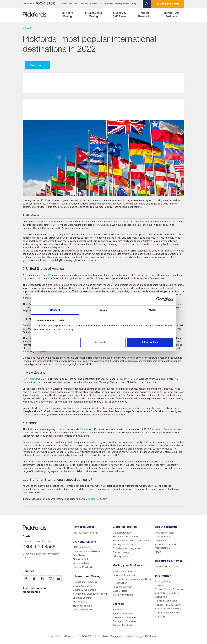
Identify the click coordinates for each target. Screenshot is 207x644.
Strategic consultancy (125, 545)
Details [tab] (103, 310)
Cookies (160, 586)
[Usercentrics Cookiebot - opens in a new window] (159, 299)
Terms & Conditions (166, 601)
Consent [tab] (55, 310)
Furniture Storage (122, 614)
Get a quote (38, 65)
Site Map (160, 617)
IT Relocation (120, 583)
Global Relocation (145, 15)
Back (28, 29)
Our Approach (163, 537)
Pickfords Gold (81, 560)
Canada (84, 430)
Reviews (73, 4)
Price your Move (81, 563)
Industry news (120, 557)
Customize (103, 342)
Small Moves (80, 556)
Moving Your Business (171, 15)
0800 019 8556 (46, 4)
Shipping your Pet (82, 598)
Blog (134, 4)
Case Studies (120, 591)
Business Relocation (124, 575)
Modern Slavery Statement (170, 590)
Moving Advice (122, 4)
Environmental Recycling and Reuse (132, 579)
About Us (108, 4)
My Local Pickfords (168, 4)
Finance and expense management (131, 541)
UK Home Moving (67, 15)
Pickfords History (165, 533)
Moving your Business (125, 571)
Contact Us (96, 4)
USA (49, 275)
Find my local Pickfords (85, 533)
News (64, 4)
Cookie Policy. (65, 329)
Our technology (121, 553)
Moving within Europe (84, 590)
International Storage (124, 618)
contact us (94, 499)
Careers (84, 4)
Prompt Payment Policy (168, 609)
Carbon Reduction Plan (168, 613)
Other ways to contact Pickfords (41, 554)
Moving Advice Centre (167, 567)
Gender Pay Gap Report (168, 605)
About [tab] (152, 310)
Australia (49, 222)
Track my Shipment (83, 606)
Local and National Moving (87, 552)
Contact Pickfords (83, 567)
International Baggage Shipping (90, 594)
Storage (117, 610)
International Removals (85, 582)
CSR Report (162, 541)
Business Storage (122, 587)
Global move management (127, 549)
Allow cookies (150, 342)
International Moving (94, 15)
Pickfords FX (80, 602)
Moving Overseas (82, 586)
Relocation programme (125, 537)
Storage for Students (124, 622)
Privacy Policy (163, 582)
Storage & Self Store (119, 15)
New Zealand (30, 379)
